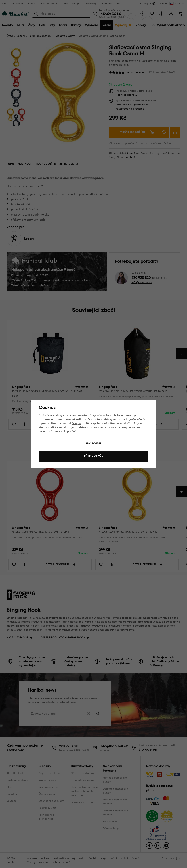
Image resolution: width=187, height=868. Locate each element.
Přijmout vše (93, 456)
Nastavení (93, 444)
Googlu (76, 423)
